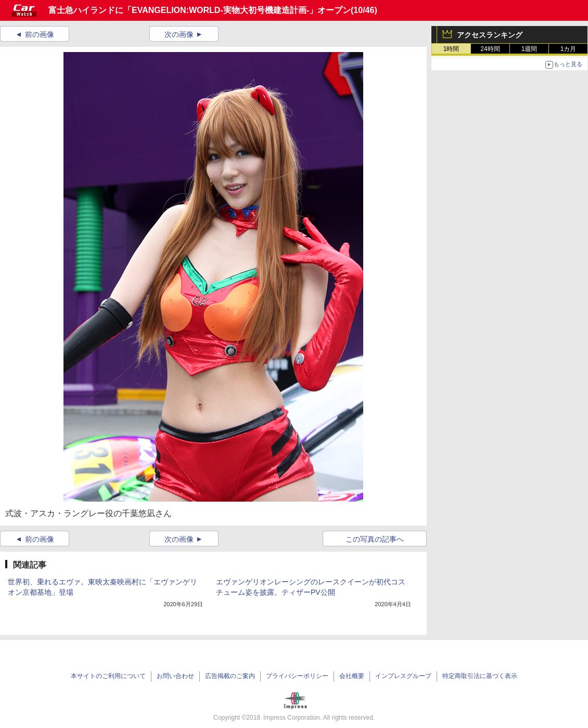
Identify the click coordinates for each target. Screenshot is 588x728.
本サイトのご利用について (108, 676)
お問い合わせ (175, 676)
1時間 (451, 49)
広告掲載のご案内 (230, 676)
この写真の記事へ (375, 539)
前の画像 (40, 34)
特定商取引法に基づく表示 (480, 676)
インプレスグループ (403, 676)
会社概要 (352, 676)
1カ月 (568, 49)
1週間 (529, 49)
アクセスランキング (490, 35)
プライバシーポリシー (297, 676)
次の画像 (179, 34)
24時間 (490, 49)
